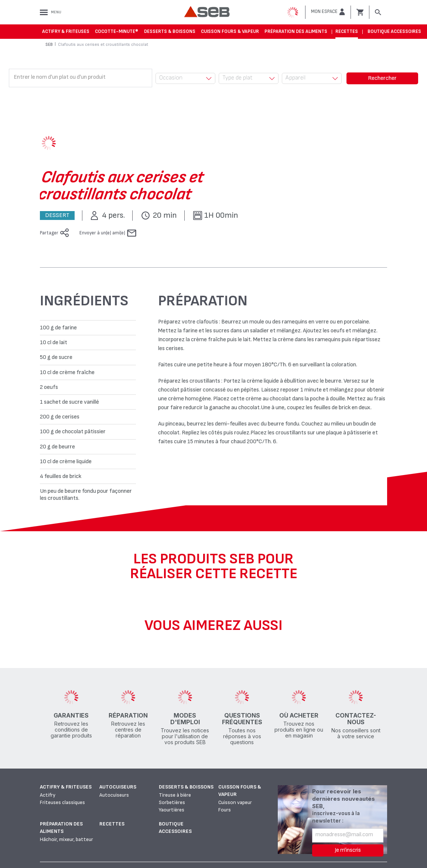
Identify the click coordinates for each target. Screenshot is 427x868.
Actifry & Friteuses (66, 31)
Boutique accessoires (394, 31)
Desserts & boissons (170, 31)
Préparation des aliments (296, 31)
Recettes (347, 31)
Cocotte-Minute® (117, 31)
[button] (328, 12)
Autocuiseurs (118, 787)
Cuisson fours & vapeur (230, 31)
